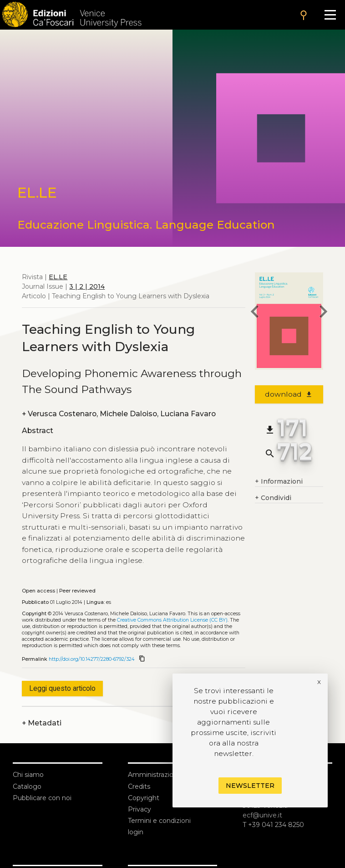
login (136, 832)
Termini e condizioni (159, 821)
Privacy (140, 809)
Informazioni (279, 482)
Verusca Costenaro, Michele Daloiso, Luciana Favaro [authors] (119, 414)
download (289, 394)
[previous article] (255, 313)
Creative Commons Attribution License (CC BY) (172, 620)
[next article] (323, 313)
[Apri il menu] (330, 15)
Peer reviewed (77, 591)
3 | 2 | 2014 (87, 286)
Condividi (273, 498)
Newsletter (250, 786)
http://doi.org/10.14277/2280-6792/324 (92, 659)
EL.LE (58, 277)
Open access (38, 591)
